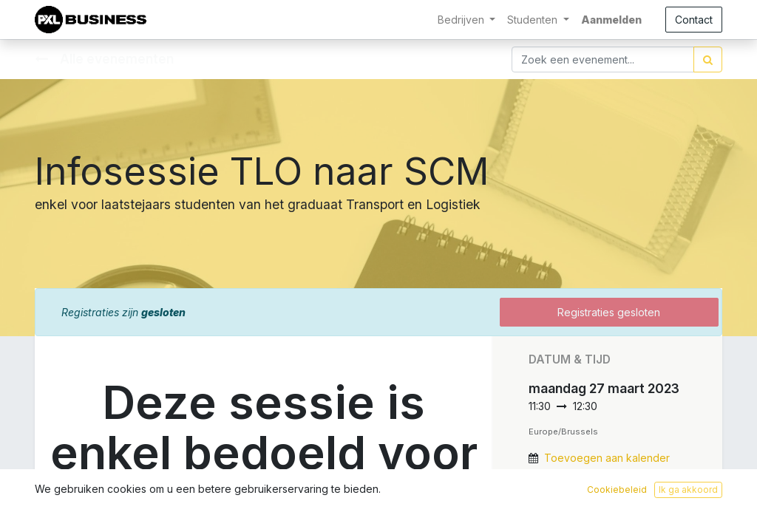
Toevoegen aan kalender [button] (607, 458)
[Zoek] (708, 59)
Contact (694, 20)
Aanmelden (611, 20)
